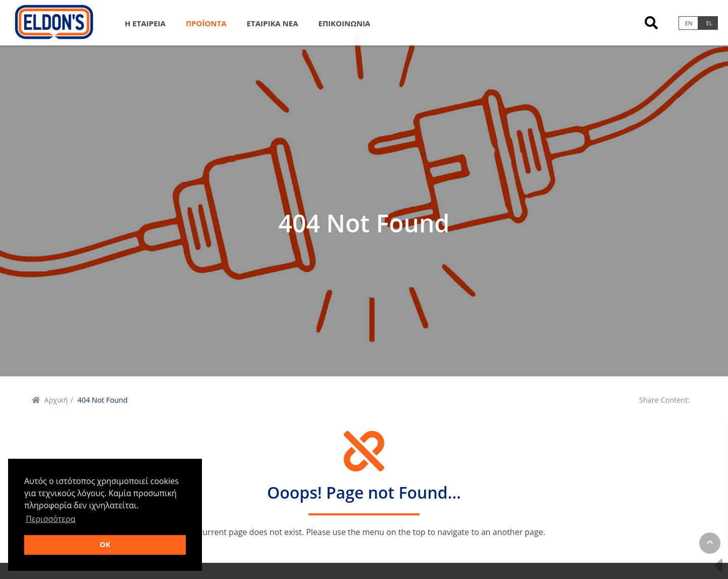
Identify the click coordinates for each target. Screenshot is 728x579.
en (689, 23)
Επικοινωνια (345, 23)
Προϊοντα (206, 23)
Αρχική (56, 400)
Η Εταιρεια (145, 23)
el (709, 23)
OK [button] (105, 544)
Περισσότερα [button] (50, 519)
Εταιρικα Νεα (273, 23)
